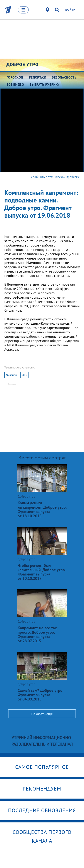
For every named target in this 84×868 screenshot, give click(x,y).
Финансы (11, 375)
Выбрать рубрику (45, 85)
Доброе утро (22, 64)
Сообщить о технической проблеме (55, 177)
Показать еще (42, 714)
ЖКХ (25, 375)
